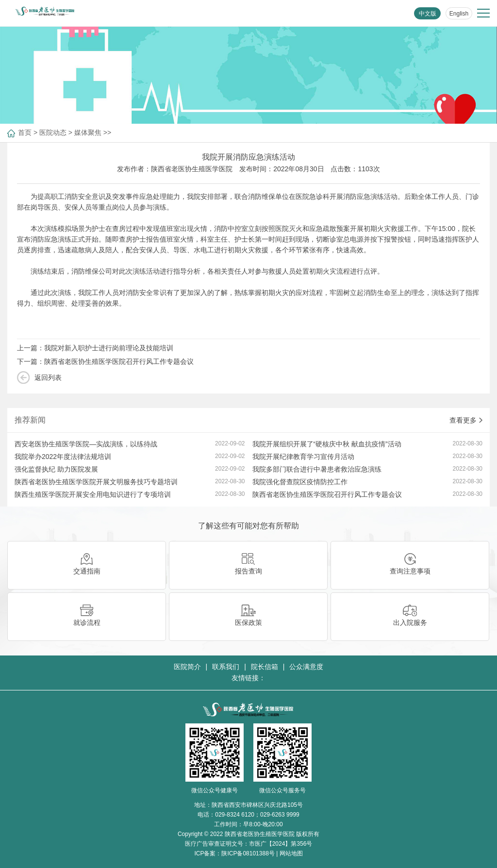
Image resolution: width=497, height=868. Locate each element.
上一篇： (95, 348)
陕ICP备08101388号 (248, 853)
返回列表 (48, 377)
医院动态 (53, 132)
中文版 (428, 14)
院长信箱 (265, 667)
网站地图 (291, 853)
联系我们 (226, 667)
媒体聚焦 (88, 132)
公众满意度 (306, 667)
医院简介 (187, 667)
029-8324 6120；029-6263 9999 (257, 815)
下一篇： (105, 361)
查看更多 (466, 420)
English (459, 14)
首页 (25, 132)
